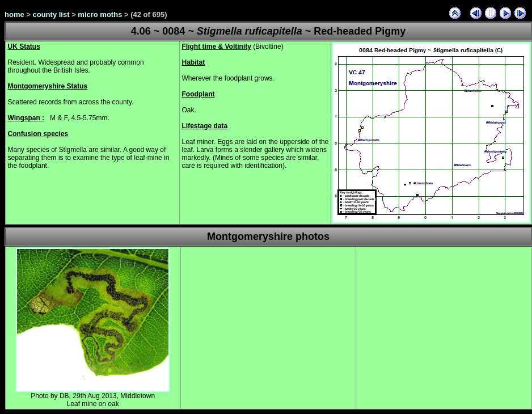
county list (51, 14)
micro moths (100, 14)
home (14, 14)
